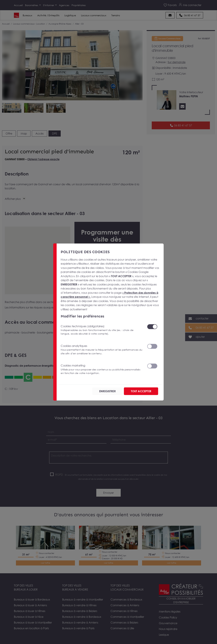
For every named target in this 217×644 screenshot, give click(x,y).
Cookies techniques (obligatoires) (102, 330)
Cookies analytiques (102, 350)
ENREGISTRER (107, 391)
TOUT (141, 391)
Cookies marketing (102, 369)
